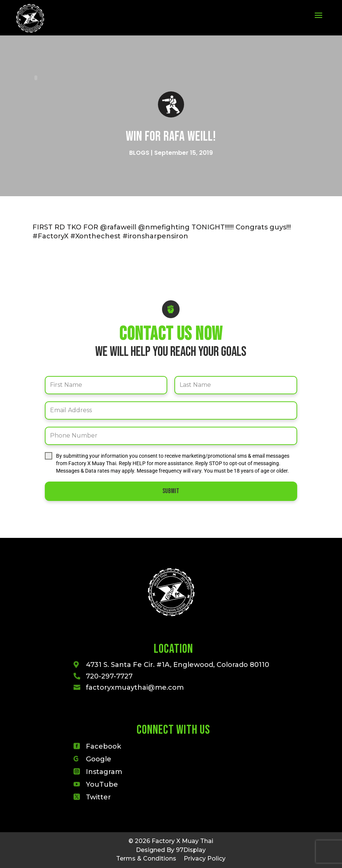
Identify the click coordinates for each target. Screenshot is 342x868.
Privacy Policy (205, 858)
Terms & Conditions (146, 858)
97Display (191, 850)
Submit (171, 491)
